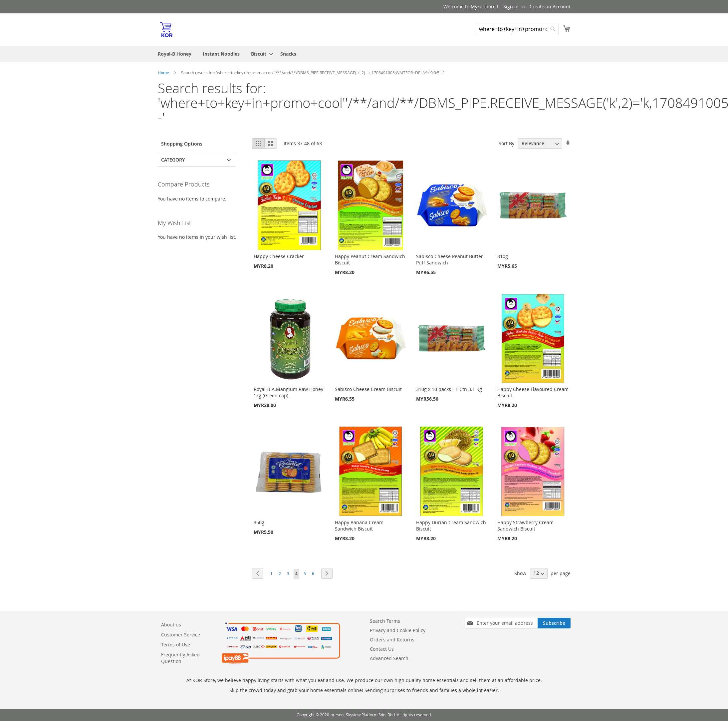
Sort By (506, 143)
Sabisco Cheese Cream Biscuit (368, 389)
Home (164, 73)
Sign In (511, 6)
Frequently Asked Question (180, 658)
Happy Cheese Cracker (279, 256)
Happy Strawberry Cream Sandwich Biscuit (525, 526)
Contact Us (382, 649)
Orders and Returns (392, 640)
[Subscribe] (554, 623)
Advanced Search (389, 658)
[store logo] (166, 29)
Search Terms (385, 621)
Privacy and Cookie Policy (398, 630)
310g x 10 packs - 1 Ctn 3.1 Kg (449, 389)
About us (171, 625)
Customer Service (181, 635)
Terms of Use (176, 645)
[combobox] (517, 29)
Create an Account (550, 6)
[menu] (364, 54)
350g (259, 522)
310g (503, 256)
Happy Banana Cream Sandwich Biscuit (359, 526)
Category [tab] (173, 160)
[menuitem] (175, 54)
